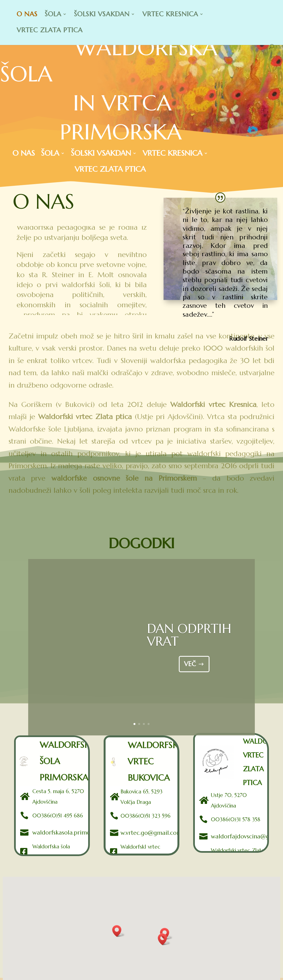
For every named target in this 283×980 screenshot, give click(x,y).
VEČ (190, 668)
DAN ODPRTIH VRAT (189, 639)
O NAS (27, 15)
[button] (164, 939)
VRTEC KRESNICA (170, 15)
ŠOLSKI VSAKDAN (102, 15)
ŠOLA (53, 15)
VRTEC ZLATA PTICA (50, 31)
